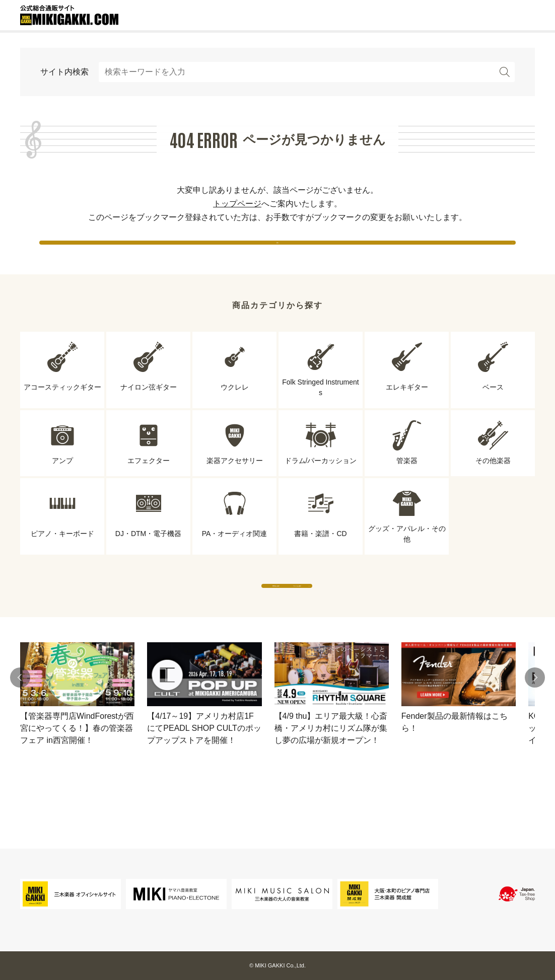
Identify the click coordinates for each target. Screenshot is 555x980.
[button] (20, 717)
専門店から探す (184, 615)
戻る (277, 251)
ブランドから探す (371, 615)
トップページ (237, 204)
